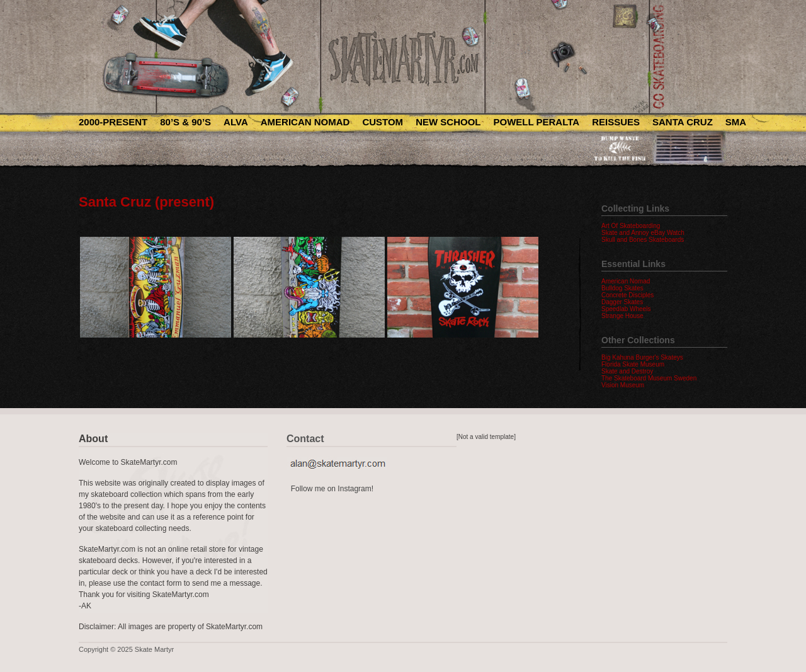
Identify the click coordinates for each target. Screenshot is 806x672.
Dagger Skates (622, 302)
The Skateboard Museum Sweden (649, 378)
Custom (383, 122)
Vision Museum (623, 385)
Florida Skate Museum (633, 364)
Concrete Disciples (627, 295)
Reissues (616, 122)
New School (448, 122)
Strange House (622, 316)
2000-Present (113, 122)
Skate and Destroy (627, 371)
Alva (236, 122)
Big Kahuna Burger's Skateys (642, 357)
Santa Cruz (683, 122)
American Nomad (305, 122)
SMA (736, 122)
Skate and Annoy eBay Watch (643, 233)
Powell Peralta (536, 122)
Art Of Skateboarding (631, 226)
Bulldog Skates (622, 288)
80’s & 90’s (185, 122)
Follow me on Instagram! (332, 489)
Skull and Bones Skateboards (643, 240)
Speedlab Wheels (626, 309)
